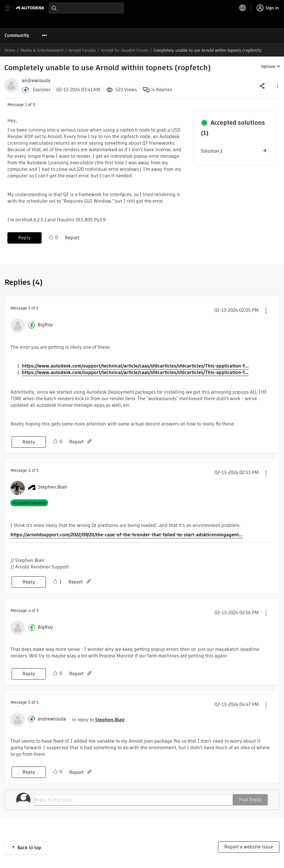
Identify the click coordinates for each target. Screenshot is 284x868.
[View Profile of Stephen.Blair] (53, 487)
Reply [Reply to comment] (29, 442)
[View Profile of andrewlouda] (36, 81)
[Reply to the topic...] (133, 800)
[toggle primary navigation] (11, 8)
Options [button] (268, 67)
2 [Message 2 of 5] (29, 308)
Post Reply (250, 800)
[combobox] (86, 8)
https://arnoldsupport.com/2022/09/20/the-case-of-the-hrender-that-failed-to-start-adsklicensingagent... (127, 535)
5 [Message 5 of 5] (29, 702)
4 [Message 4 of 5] (29, 610)
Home (10, 50)
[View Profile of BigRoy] (45, 325)
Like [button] (51, 237)
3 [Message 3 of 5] (29, 470)
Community (17, 35)
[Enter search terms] (86, 8)
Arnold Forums (82, 50)
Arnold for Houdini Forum (125, 50)
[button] (277, 86)
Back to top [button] (29, 848)
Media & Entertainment (42, 50)
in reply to (98, 720)
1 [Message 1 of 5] (26, 105)
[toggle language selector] (243, 8)
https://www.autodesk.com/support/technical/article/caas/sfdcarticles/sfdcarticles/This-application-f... (135, 366)
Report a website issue (249, 847)
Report (72, 238)
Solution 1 (212, 151)
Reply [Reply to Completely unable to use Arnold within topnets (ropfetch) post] (24, 238)
